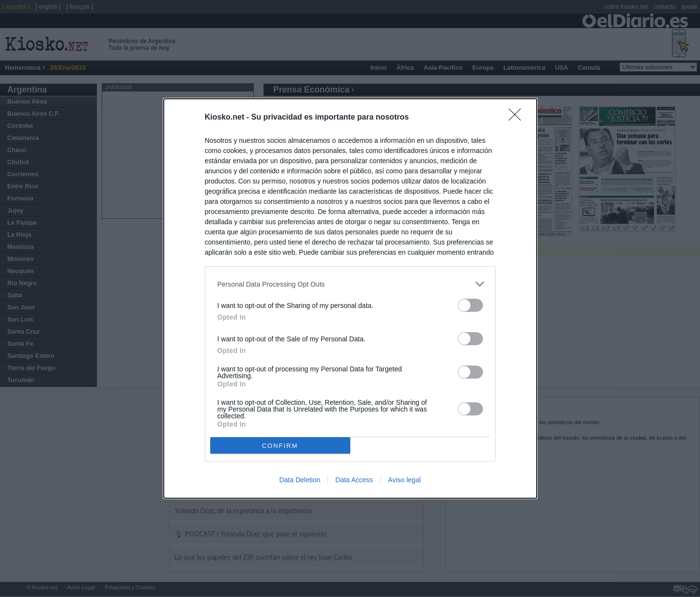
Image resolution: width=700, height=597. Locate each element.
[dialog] (350, 298)
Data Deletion (300, 480)
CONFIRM (280, 446)
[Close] (518, 118)
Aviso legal (404, 480)
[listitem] (350, 284)
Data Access (354, 480)
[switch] (470, 305)
